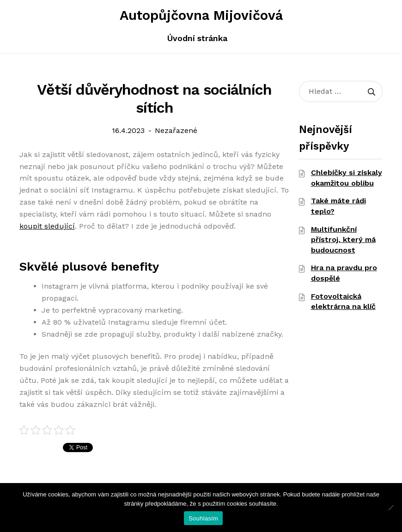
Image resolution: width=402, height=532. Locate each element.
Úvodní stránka (197, 38)
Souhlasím (203, 518)
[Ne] (390, 508)
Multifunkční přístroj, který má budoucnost (343, 240)
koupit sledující (47, 226)
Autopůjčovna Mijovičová (201, 15)
